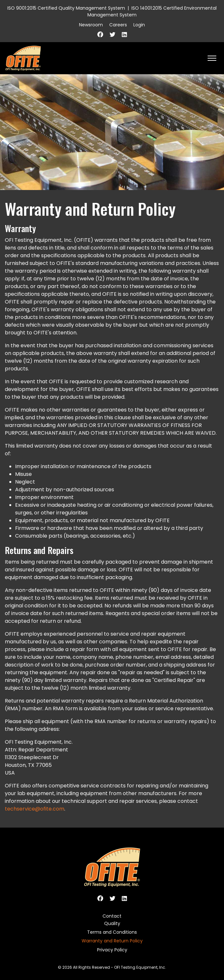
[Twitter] (112, 35)
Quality (112, 923)
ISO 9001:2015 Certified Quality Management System (66, 8)
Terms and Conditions (112, 932)
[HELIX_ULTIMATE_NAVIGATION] (212, 58)
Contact (112, 916)
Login (139, 25)
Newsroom (91, 25)
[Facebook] (100, 35)
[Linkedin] (124, 35)
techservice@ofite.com (35, 809)
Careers (118, 25)
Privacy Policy (112, 950)
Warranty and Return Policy (112, 941)
